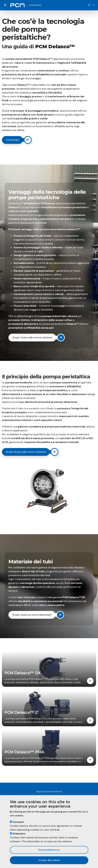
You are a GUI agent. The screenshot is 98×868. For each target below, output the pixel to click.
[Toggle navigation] (5, 5)
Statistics (19, 834)
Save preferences (49, 850)
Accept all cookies (49, 860)
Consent (18, 822)
